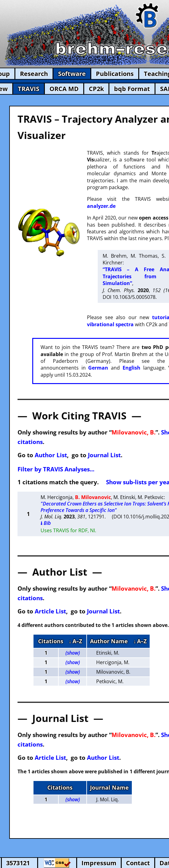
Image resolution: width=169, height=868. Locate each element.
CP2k (96, 89)
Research (34, 74)
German (98, 368)
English (132, 368)
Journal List (104, 455)
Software (72, 74)
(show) (73, 653)
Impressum (99, 863)
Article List (50, 611)
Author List (51, 455)
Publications (115, 74)
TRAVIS (29, 89)
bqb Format (132, 89)
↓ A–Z (75, 641)
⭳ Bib (46, 523)
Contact (138, 863)
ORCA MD (64, 89)
